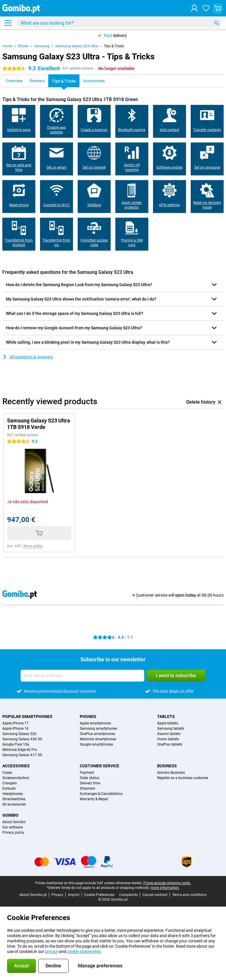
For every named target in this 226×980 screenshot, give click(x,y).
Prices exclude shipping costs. (167, 883)
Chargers (10, 783)
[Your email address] (82, 676)
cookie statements (84, 952)
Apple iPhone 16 (15, 729)
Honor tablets (168, 739)
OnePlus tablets (170, 744)
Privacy (57, 895)
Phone (23, 46)
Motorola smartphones (98, 739)
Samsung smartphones (98, 729)
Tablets (166, 716)
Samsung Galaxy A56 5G (22, 739)
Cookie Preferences (99, 895)
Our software (13, 827)
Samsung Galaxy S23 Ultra (77, 46)
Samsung (42, 46)
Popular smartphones (27, 716)
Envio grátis (33, 546)
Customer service (99, 766)
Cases (7, 773)
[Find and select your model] (119, 23)
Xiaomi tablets (169, 734)
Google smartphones (96, 744)
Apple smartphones (95, 723)
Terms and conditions (189, 895)
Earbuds (9, 788)
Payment (87, 773)
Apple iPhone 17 (15, 723)
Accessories (16, 766)
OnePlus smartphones (97, 734)
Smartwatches (14, 799)
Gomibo (10, 815)
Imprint (74, 895)
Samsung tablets (171, 729)
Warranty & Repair (94, 799)
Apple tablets (168, 723)
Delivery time (90, 783)
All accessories (14, 804)
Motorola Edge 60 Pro (20, 750)
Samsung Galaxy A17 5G (22, 755)
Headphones (13, 794)
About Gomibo (14, 822)
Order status (89, 778)
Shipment (87, 788)
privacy (52, 952)
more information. (165, 888)
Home (7, 46)
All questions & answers (28, 357)
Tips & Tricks (114, 46)
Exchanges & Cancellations (101, 794)
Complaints (128, 895)
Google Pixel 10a (16, 744)
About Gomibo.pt (33, 895)
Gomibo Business (171, 773)
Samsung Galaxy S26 (19, 734)
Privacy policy (13, 833)
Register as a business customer (183, 778)
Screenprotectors (16, 778)
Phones (88, 716)
